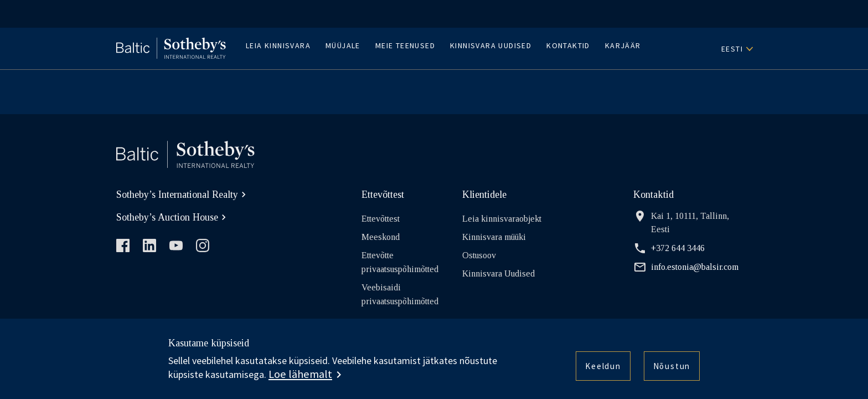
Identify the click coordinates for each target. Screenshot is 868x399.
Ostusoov (479, 255)
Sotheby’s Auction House (173, 217)
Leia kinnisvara (278, 45)
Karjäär (623, 45)
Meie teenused (405, 45)
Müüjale (343, 45)
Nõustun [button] (669, 368)
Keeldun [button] (596, 368)
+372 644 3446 (669, 248)
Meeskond (381, 237)
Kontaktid (568, 45)
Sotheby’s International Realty (183, 195)
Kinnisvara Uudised (491, 45)
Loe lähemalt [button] (300, 374)
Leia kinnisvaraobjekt (502, 219)
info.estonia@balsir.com (686, 267)
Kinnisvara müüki (494, 237)
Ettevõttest (381, 219)
